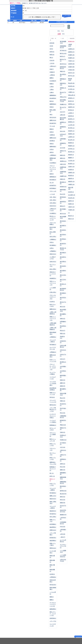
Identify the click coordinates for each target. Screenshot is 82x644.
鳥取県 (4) (71, 155)
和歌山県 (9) (72, 95)
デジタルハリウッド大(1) (63, 546)
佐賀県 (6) (71, 170)
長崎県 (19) (71, 134)
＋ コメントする (67, 16)
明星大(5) (63, 334)
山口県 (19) (71, 125)
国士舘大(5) (63, 494)
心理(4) (52, 87)
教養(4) (52, 84)
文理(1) (52, 248)
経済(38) (52, 43)
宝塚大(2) (63, 432)
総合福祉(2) (53, 180)
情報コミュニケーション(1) (53, 318)
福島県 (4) (71, 179)
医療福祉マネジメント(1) (53, 469)
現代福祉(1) (53, 345)
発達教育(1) (53, 278)
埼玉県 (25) (71, 198)
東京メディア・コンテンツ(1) (53, 614)
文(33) (51, 46)
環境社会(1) (53, 548)
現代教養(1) (53, 245)
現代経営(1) (53, 514)
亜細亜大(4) (63, 515)
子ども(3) (52, 126)
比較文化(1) (53, 262)
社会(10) (52, 60)
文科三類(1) (53, 203)
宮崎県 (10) (71, 173)
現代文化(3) (53, 117)
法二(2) (52, 183)
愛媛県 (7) (71, 158)
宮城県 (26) (71, 55)
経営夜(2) (52, 141)
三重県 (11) (71, 92)
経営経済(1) (53, 538)
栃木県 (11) (71, 152)
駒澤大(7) (63, 56)
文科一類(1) (53, 197)
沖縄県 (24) (71, 184)
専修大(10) (63, 425)
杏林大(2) (63, 319)
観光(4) (52, 101)
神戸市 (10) (71, 76)
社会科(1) (52, 302)
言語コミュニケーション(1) (53, 283)
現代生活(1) (53, 585)
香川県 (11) (71, 128)
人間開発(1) (53, 239)
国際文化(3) (53, 120)
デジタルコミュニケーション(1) (53, 604)
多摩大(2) (63, 464)
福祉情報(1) (53, 541)
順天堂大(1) (63, 64)
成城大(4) (63, 386)
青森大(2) (63, 71)
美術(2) (52, 144)
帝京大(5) (63, 413)
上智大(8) (63, 534)
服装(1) (52, 597)
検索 (69, 27)
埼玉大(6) (63, 467)
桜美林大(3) (63, 187)
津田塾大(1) (63, 161)
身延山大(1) (63, 97)
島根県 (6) (71, 143)
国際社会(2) (53, 138)
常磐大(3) (63, 401)
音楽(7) (52, 69)
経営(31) (52, 52)
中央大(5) (63, 527)
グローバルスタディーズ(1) (53, 297)
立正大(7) (63, 112)
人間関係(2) (53, 155)
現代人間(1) (53, 517)
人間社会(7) (53, 66)
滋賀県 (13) (71, 107)
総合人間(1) (53, 269)
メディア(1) (53, 621)
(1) (69, 213)
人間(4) (52, 90)
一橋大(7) (63, 537)
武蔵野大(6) (63, 176)
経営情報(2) (53, 188)
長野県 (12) (71, 104)
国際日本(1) (53, 309)
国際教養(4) (53, 95)
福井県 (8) (71, 116)
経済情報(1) (53, 524)
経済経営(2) (53, 185)
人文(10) (52, 63)
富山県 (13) (71, 140)
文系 (59, 34)
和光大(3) (63, 500)
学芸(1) (52, 242)
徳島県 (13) (71, 182)
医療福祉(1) (53, 425)
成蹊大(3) (63, 383)
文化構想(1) (53, 213)
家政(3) (52, 129)
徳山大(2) (63, 398)
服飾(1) (52, 600)
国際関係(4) (53, 104)
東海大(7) (63, 206)
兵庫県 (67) (71, 49)
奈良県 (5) (71, 192)
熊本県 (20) (71, 86)
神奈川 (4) (71, 219)
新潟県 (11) (71, 164)
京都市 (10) (71, 167)
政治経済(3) (53, 123)
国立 (59, 31)
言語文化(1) (53, 206)
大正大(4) (63, 447)
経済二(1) (52, 476)
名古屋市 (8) (72, 195)
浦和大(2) (63, 158)
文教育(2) (52, 135)
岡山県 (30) (71, 83)
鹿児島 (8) (71, 110)
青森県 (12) (71, 146)
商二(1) (52, 473)
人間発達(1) (53, 577)
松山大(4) (63, 194)
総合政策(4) (53, 98)
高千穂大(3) (63, 50)
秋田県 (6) (71, 176)
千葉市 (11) (71, 61)
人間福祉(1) (53, 352)
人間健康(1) (53, 251)
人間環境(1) (53, 337)
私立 (63, 31)
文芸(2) (52, 149)
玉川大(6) (63, 148)
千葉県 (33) (71, 210)
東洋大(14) (63, 214)
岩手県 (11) (71, 149)
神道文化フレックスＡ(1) (53, 274)
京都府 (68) (71, 67)
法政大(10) (63, 164)
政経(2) (52, 174)
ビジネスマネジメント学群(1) (53, 416)
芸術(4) (52, 107)
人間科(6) (52, 75)
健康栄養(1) (53, 609)
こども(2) (52, 194)
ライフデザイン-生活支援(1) (53, 383)
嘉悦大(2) (63, 497)
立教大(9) (63, 115)
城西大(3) (63, 470)
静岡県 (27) (71, 122)
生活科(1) (52, 574)
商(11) (51, 58)
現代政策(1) (53, 493)
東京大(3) (63, 307)
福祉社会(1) (53, 499)
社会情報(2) (53, 163)
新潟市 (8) (71, 101)
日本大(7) (63, 359)
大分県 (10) (71, 161)
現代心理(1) (53, 237)
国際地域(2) (53, 147)
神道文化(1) (53, 254)
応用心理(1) (53, 292)
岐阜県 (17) (71, 119)
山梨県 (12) (71, 137)
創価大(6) (63, 503)
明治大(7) (63, 331)
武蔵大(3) (63, 179)
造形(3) (52, 132)
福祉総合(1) (53, 511)
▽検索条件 (78, 637)
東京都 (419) (71, 42)
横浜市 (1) (71, 216)
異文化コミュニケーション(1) (53, 218)
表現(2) (52, 152)
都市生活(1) (53, 405)
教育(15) (52, 55)
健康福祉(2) (53, 177)
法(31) (51, 49)
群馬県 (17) (71, 98)
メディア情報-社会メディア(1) (53, 410)
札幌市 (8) (71, 204)
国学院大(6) (63, 491)
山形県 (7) (71, 113)
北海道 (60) (71, 70)
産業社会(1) (53, 530)
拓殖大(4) (63, 380)
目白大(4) (63, 131)
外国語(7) (52, 72)
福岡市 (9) (71, 201)
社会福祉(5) (53, 81)
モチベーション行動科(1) (53, 434)
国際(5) (52, 78)
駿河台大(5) (63, 53)
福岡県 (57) (71, 52)
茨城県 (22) (71, 58)
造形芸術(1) (53, 618)
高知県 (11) (71, 131)
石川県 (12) (71, 89)
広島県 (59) (71, 64)
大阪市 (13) (71, 207)
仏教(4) (52, 92)
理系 (63, 34)
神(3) (51, 115)
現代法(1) (52, 397)
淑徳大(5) (63, 155)
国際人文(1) (53, 496)
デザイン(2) (53, 191)
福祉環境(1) (53, 527)
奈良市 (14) (71, 73)
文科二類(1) (53, 200)
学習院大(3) (63, 440)
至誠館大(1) (63, 104)
